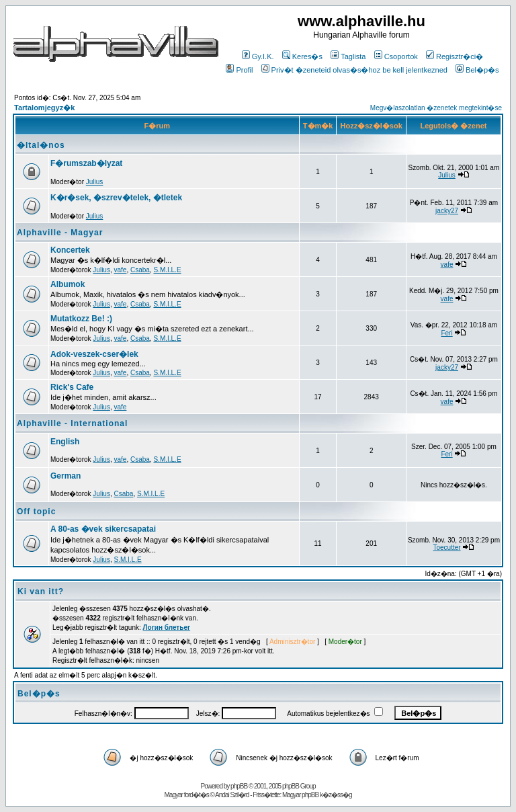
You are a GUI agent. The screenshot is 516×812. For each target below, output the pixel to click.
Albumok (68, 284)
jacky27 (447, 211)
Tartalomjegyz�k (44, 108)
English (65, 442)
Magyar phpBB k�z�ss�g (317, 795)
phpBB (239, 786)
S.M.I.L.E (167, 270)
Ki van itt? (41, 592)
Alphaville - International (72, 423)
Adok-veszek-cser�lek (94, 354)
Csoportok (396, 56)
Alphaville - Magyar (60, 233)
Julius (95, 182)
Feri (446, 333)
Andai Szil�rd (232, 795)
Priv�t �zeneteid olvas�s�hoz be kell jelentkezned (354, 70)
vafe (121, 270)
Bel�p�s (477, 70)
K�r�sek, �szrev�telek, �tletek (116, 198)
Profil (239, 70)
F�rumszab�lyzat (86, 163)
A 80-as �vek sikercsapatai (103, 529)
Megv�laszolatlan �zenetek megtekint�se (436, 108)
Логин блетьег (167, 627)
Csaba (140, 270)
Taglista (348, 56)
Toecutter (446, 547)
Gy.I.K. (258, 56)
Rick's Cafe (72, 387)
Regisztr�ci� (455, 56)
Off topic (36, 512)
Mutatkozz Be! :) (81, 319)
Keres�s (302, 56)
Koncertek (70, 250)
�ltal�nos (41, 145)
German (66, 476)
